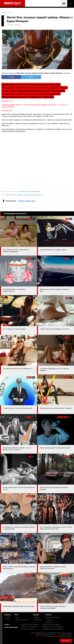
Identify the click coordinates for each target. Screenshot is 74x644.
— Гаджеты (36, 617)
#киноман (38, 195)
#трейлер (26, 195)
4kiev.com (28, 629)
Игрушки (36, 615)
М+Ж (16, 615)
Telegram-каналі (9, 105)
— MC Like (7, 617)
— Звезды (7, 620)
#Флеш (20, 195)
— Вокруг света (50, 622)
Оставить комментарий (26, 201)
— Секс (17, 622)
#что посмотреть (11, 195)
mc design (57, 635)
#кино (32, 195)
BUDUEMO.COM (53, 629)
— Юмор (17, 617)
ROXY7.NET (30, 624)
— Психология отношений (22, 620)
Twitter (28, 77)
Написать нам (66, 641)
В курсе (7, 624)
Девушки (8, 615)
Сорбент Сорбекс (40, 636)
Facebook (10, 77)
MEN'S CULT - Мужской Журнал (31, 191)
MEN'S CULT (29, 627)
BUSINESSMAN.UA (52, 627)
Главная (4, 13)
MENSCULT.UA (51, 624)
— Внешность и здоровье (52, 617)
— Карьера (48, 620)
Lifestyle (48, 615)
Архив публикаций (11, 627)
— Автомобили (37, 620)
